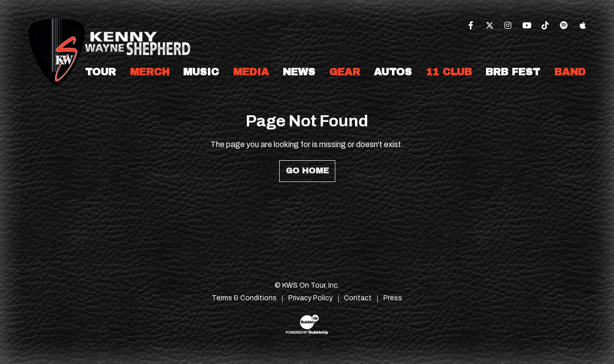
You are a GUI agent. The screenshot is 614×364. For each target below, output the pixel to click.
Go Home (307, 171)
